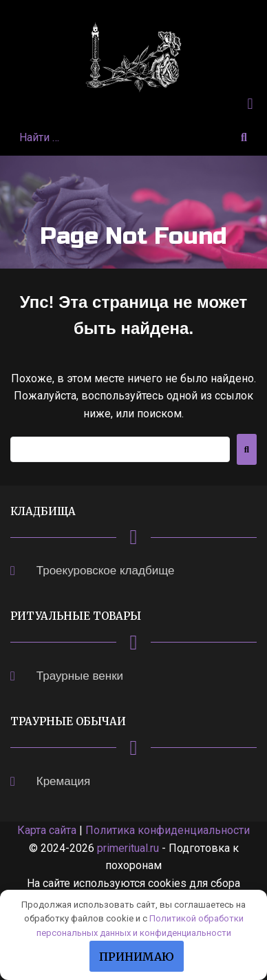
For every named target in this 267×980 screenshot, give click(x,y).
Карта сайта (47, 830)
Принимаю (137, 957)
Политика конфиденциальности (168, 830)
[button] (250, 104)
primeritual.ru (128, 848)
